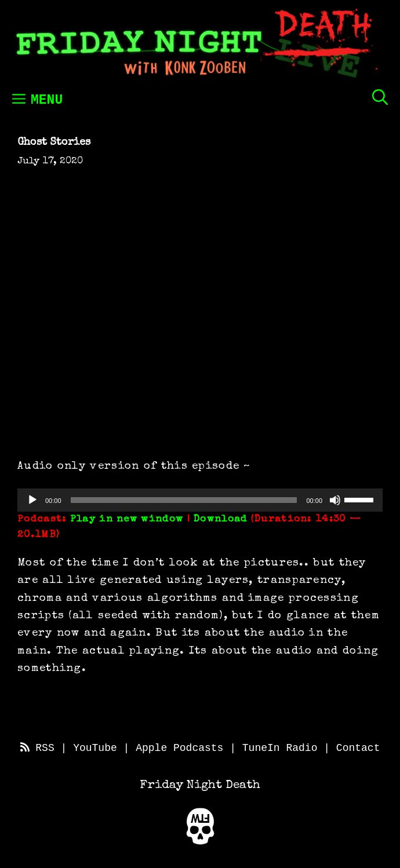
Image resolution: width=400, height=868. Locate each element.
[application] (200, 500)
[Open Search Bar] (380, 97)
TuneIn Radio (280, 748)
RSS (37, 748)
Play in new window (127, 519)
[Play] (32, 500)
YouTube (95, 748)
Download (220, 519)
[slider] (184, 500)
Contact (358, 748)
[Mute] (335, 500)
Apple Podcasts (179, 748)
